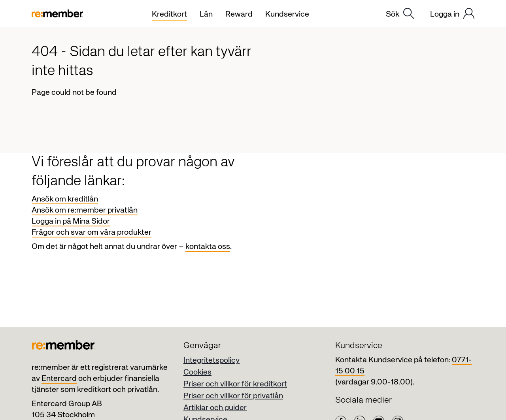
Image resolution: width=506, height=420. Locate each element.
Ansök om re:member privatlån (85, 210)
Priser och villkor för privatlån (233, 396)
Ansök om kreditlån (65, 199)
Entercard (59, 379)
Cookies (197, 372)
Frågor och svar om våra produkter (92, 233)
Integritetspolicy (211, 361)
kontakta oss (208, 247)
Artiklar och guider (215, 408)
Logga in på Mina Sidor (71, 221)
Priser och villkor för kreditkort (235, 384)
